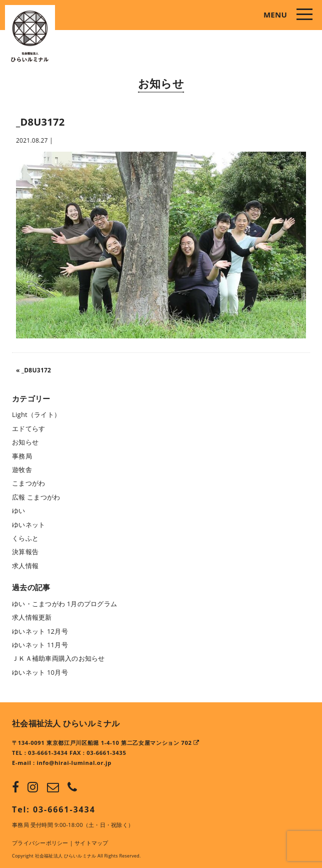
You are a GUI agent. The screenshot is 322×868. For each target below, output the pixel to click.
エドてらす (28, 428)
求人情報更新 (32, 617)
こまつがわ (28, 483)
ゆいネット (28, 525)
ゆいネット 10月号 (40, 672)
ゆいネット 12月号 (40, 631)
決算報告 (25, 552)
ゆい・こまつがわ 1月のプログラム (64, 604)
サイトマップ (91, 843)
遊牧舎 (22, 470)
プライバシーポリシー (40, 843)
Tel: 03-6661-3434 (54, 809)
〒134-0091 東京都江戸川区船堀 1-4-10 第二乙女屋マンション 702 (106, 743)
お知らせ (161, 83)
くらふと (25, 538)
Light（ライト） (36, 414)
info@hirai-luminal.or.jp (74, 763)
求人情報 (25, 566)
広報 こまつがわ (36, 497)
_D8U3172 (36, 370)
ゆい (19, 511)
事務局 (22, 456)
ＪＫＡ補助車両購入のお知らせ (58, 658)
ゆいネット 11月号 (40, 645)
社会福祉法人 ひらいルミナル (66, 723)
